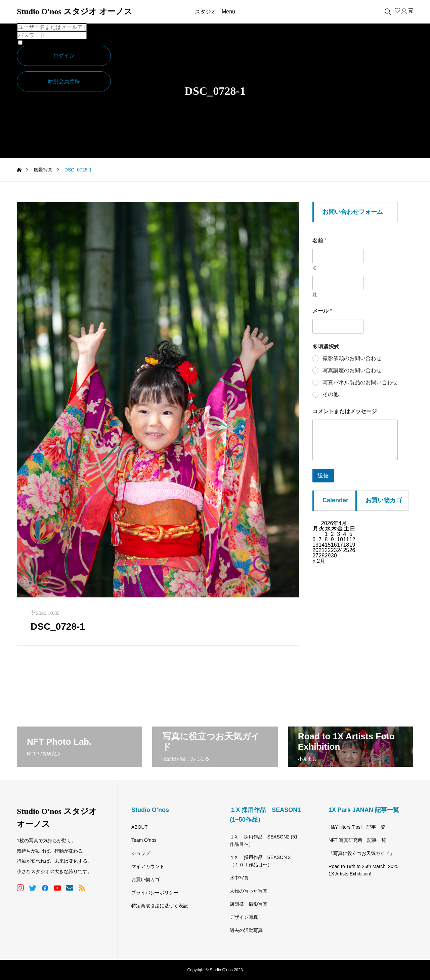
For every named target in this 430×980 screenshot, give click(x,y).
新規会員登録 (64, 81)
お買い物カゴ (145, 879)
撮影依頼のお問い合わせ (352, 358)
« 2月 (319, 561)
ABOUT (139, 827)
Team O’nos (144, 840)
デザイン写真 (244, 917)
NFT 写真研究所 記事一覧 (357, 840)
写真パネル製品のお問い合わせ (360, 382)
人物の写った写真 (249, 891)
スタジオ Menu (215, 12)
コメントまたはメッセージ (345, 411)
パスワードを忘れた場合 (46, 68)
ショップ (141, 853)
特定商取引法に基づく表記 (160, 906)
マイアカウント (148, 866)
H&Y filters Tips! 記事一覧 (357, 827)
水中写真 (239, 878)
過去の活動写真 (246, 930)
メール (322, 311)
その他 (331, 394)
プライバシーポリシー (155, 893)
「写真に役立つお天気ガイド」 (361, 853)
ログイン (64, 56)
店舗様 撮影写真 (249, 904)
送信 (323, 476)
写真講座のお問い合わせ (352, 370)
